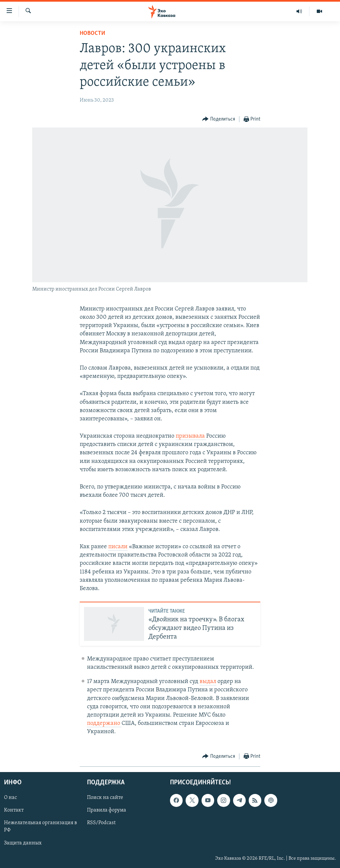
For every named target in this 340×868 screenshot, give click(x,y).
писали (118, 547)
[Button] (219, 119)
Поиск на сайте (105, 798)
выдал (208, 682)
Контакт (14, 810)
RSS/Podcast (101, 823)
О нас (10, 798)
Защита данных (23, 843)
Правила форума (107, 810)
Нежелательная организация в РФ (41, 826)
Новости (92, 33)
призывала (191, 436)
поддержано (104, 723)
